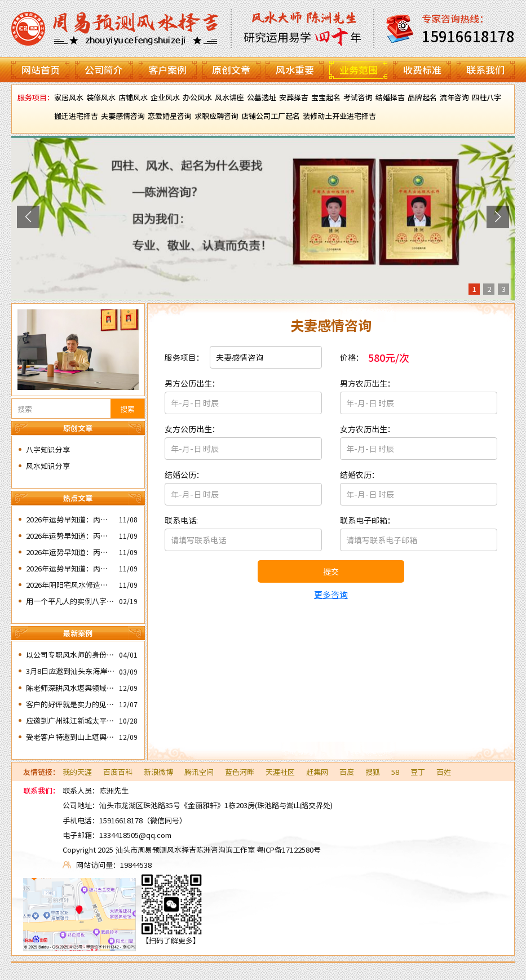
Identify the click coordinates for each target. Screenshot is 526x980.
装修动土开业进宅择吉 (339, 116)
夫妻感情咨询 (123, 116)
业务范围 (359, 70)
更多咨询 (331, 594)
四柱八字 (487, 97)
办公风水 (197, 97)
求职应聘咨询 (216, 116)
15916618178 (121, 820)
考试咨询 (358, 97)
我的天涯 (77, 772)
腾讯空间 (199, 772)
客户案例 (167, 70)
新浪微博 (158, 772)
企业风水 (165, 97)
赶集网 (317, 772)
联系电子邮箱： (368, 520)
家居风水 (69, 97)
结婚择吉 (390, 97)
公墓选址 (262, 97)
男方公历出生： (192, 383)
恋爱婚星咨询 (170, 116)
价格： (352, 357)
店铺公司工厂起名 (271, 116)
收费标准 (422, 70)
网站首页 (41, 70)
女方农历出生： (368, 429)
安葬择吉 (294, 97)
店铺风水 (133, 97)
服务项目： (184, 357)
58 (395, 772)
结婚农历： (360, 475)
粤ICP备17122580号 (289, 850)
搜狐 (373, 772)
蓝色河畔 (240, 772)
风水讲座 (229, 97)
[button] (28, 217)
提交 (331, 571)
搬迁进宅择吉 (76, 116)
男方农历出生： (368, 383)
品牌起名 (422, 97)
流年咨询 (454, 97)
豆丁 (418, 772)
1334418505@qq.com (135, 835)
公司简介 (104, 70)
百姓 (444, 772)
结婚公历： (184, 475)
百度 (347, 772)
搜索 (127, 409)
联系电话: (181, 520)
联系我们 (485, 70)
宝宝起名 (326, 97)
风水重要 (295, 70)
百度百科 (118, 772)
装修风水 (101, 97)
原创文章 (231, 70)
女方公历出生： (192, 429)
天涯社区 (280, 772)
